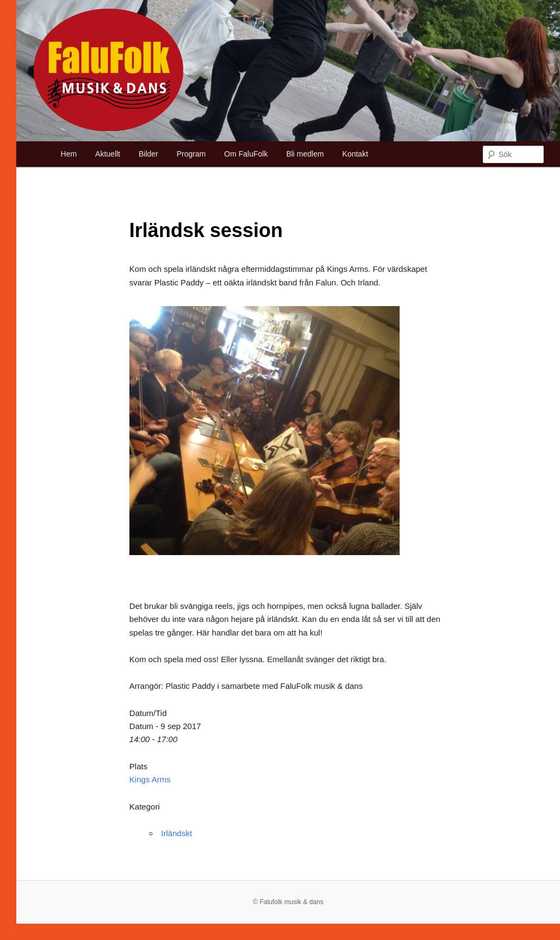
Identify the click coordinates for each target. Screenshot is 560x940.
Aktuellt (108, 154)
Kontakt (355, 154)
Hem (69, 154)
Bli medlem (305, 154)
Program (191, 154)
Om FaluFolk (246, 154)
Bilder (148, 154)
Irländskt (176, 833)
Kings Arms (150, 779)
